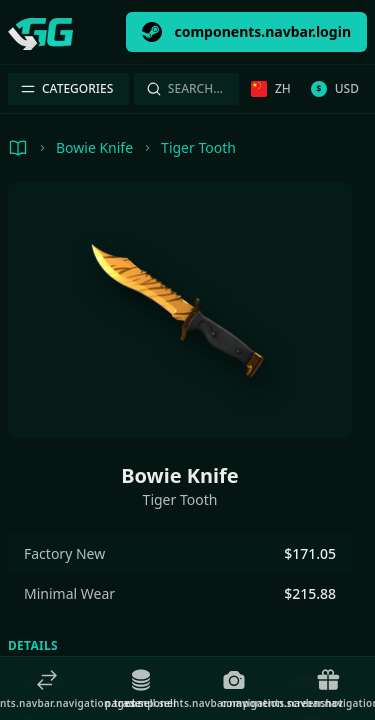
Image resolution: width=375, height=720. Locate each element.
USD (335, 88)
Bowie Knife (94, 147)
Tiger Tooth (198, 147)
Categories (66, 88)
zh (271, 88)
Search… (184, 88)
